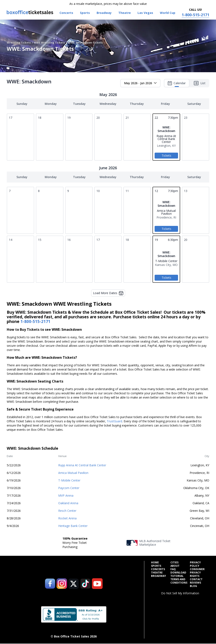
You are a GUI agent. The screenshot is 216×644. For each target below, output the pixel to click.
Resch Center (67, 511)
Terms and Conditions (179, 581)
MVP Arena (66, 495)
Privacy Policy (195, 564)
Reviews (195, 583)
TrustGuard (114, 421)
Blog (193, 586)
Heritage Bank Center (73, 526)
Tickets (166, 155)
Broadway (159, 576)
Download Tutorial (178, 574)
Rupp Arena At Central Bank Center (82, 465)
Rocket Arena (67, 518)
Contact (196, 579)
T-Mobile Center (69, 480)
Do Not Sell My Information (180, 593)
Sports (156, 566)
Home (155, 563)
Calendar (177, 84)
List (200, 83)
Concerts (158, 569)
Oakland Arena (68, 503)
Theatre (157, 573)
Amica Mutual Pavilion (73, 473)
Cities (174, 563)
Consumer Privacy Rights (197, 573)
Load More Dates (108, 293)
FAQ (173, 569)
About (175, 566)
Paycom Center (69, 488)
